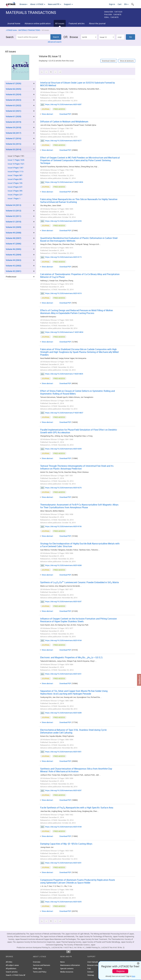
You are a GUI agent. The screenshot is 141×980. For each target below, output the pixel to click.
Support (68, 4)
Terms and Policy (40, 972)
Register (121, 971)
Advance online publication (38, 23)
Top (68, 952)
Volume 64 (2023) (13, 100)
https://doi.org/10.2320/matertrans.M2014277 (63, 141)
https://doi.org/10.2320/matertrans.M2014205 (63, 902)
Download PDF (65, 114)
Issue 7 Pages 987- (15, 175)
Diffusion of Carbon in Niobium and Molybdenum (64, 122)
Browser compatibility (96, 965)
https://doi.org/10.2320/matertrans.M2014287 (63, 104)
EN (126, 4)
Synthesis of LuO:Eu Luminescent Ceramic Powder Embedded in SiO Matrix (80, 582)
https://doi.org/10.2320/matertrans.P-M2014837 (64, 413)
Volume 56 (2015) (13, 144)
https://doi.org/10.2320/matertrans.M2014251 (63, 674)
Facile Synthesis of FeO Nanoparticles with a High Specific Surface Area (77, 808)
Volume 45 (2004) (13, 255)
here (133, 976)
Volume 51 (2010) (13, 222)
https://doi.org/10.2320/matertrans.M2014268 (63, 565)
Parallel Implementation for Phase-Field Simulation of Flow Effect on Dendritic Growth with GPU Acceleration (79, 431)
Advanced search (55, 42)
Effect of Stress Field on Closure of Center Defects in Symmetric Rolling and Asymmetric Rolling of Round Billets (78, 392)
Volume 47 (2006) (13, 244)
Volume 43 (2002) (13, 266)
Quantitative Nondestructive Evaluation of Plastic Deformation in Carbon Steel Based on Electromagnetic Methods (79, 239)
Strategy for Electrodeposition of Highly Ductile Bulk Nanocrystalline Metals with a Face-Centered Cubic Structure (80, 545)
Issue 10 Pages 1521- (16, 164)
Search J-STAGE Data (15, 975)
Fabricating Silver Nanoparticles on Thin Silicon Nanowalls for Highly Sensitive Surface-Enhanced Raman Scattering (79, 201)
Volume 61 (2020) (13, 116)
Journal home (14, 23)
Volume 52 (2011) (13, 216)
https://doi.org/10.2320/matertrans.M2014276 (63, 488)
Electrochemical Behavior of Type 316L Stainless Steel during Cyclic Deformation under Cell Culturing (74, 731)
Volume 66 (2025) (13, 89)
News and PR (55, 4)
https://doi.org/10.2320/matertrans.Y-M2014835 (64, 374)
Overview (37, 962)
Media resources (67, 972)
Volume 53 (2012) (13, 211)
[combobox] (89, 37)
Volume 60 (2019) (13, 122)
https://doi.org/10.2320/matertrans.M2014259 (63, 221)
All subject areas (12, 965)
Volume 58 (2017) (13, 133)
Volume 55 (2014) (13, 149)
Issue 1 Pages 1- (14, 198)
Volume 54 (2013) (13, 205)
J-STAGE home (11, 30)
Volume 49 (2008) (13, 233)
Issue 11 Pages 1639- (16, 160)
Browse (23, 4)
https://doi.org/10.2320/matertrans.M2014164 (63, 640)
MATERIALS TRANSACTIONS (29, 30)
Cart (120, 4)
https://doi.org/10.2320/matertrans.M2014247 (63, 601)
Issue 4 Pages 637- (15, 187)
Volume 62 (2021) (13, 111)
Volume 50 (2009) (13, 227)
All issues (60, 23)
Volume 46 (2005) (13, 249)
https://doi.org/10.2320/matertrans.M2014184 (63, 827)
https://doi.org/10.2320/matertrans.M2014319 (63, 293)
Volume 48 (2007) (13, 238)
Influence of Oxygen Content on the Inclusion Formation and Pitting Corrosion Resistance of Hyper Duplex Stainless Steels (78, 620)
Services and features (42, 965)
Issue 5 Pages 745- (15, 183)
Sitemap (91, 975)
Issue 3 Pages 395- (15, 191)
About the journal (97, 23)
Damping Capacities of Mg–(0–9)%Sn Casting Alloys (66, 844)
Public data (37, 968)
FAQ (89, 968)
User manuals (93, 962)
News (62, 962)
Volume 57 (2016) (13, 138)
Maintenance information (70, 965)
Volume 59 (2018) (13, 127)
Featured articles (77, 23)
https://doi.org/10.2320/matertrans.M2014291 (63, 863)
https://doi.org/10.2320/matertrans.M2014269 (63, 449)
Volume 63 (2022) (13, 105)
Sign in (112, 4)
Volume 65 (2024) (13, 94)
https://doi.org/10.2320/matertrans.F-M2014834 (64, 332)
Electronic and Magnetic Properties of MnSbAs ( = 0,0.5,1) (71, 657)
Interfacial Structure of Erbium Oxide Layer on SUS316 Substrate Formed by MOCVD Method (78, 84)
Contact (90, 972)
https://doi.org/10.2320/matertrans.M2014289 (63, 713)
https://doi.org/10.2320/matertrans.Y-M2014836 (64, 182)
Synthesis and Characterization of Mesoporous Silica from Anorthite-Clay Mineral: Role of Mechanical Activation (76, 770)
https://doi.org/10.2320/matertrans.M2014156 (63, 526)
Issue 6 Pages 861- (15, 179)
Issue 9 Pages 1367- (16, 168)
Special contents (67, 968)
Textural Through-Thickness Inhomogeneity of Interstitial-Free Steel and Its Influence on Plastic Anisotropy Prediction (77, 467)
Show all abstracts (127, 61)
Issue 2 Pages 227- (15, 195)
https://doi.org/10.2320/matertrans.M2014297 (63, 790)
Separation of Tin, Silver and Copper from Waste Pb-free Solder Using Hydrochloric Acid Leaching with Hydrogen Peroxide (74, 692)
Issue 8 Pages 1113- (16, 172)
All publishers (11, 968)
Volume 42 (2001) (13, 271)
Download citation (109, 61)
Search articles (12, 972)
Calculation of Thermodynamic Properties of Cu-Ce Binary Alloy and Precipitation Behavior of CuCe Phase (80, 276)
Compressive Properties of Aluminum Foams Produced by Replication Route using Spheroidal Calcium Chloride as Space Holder (78, 881)
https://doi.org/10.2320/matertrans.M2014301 (63, 752)
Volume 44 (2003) (13, 260)
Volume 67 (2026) (13, 83)
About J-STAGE (38, 4)
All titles (9, 962)
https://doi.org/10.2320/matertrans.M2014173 (63, 257)
